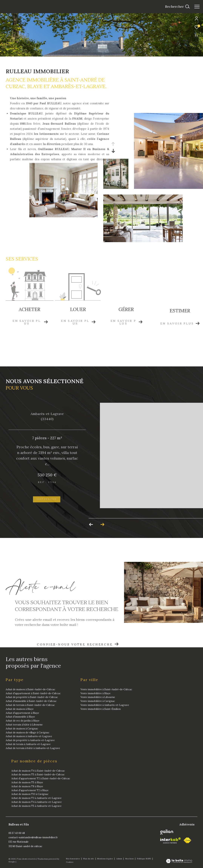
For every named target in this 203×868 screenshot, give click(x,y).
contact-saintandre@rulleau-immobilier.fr (33, 837)
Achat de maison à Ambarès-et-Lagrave (29, 736)
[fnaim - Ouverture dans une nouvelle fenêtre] (187, 840)
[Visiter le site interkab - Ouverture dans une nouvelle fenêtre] (170, 841)
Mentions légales (105, 859)
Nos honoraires (73, 859)
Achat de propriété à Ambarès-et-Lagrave (30, 740)
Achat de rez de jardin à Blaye (23, 721)
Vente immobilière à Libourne (98, 697)
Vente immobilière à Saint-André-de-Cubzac (106, 689)
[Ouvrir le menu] (197, 7)
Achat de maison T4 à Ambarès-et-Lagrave (36, 802)
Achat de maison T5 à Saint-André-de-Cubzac (38, 775)
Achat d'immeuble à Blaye (20, 717)
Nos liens (130, 859)
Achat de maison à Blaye (20, 709)
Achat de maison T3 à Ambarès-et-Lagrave (36, 798)
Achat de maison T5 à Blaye (27, 782)
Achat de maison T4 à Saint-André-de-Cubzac (38, 771)
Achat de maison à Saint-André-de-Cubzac (30, 689)
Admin (120, 859)
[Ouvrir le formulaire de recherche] (177, 7)
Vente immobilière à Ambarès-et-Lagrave (105, 705)
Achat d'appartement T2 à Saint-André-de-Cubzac (41, 778)
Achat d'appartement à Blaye (22, 713)
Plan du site (89, 859)
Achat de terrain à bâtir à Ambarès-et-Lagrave (33, 748)
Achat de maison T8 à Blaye (27, 786)
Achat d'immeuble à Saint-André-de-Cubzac (31, 701)
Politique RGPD (144, 859)
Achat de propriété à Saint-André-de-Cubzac (32, 697)
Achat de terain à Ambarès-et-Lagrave (28, 744)
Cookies (70, 862)
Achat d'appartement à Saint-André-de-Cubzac (33, 693)
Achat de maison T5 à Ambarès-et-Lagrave (36, 806)
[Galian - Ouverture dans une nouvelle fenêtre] (167, 832)
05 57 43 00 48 (17, 833)
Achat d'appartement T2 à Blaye (30, 790)
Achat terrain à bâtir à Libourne (24, 725)
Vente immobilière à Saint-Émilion (101, 709)
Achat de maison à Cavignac (22, 729)
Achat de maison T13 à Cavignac (30, 794)
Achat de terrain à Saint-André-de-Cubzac (30, 705)
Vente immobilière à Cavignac (98, 701)
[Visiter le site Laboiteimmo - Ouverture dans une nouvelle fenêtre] (179, 861)
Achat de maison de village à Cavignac (28, 733)
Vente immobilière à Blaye (95, 693)
